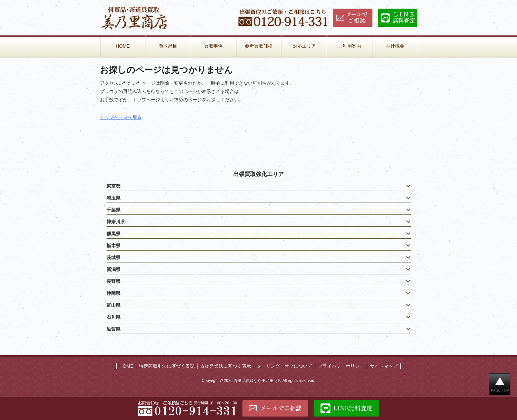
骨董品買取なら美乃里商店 (258, 381)
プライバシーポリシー (341, 366)
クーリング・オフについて (284, 366)
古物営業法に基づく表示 (226, 366)
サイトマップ (384, 366)
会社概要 (395, 46)
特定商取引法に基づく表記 (167, 366)
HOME (123, 46)
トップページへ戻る (121, 117)
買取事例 (213, 46)
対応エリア (304, 46)
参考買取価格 (259, 46)
